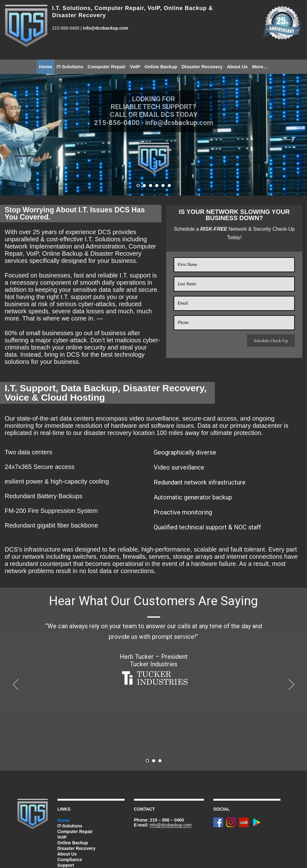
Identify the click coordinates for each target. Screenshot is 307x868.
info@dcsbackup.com (105, 28)
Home (46, 67)
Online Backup (161, 67)
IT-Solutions (70, 67)
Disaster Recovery (202, 67)
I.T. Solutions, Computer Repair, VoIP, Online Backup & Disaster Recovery (133, 12)
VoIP (135, 67)
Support (66, 865)
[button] (138, 186)
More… (260, 67)
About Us (237, 67)
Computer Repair (107, 67)
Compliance (70, 860)
